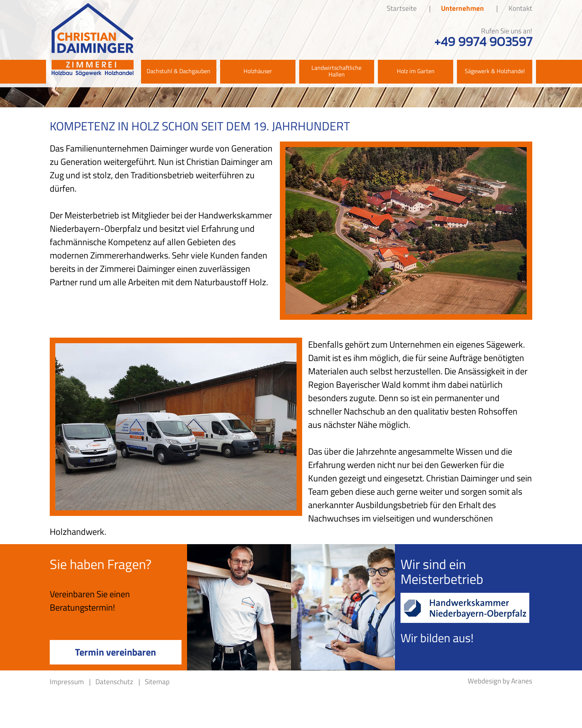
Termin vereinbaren (115, 652)
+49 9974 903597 (483, 42)
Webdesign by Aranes (500, 681)
